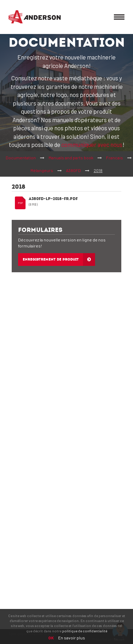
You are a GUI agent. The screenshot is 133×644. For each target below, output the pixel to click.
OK (51, 638)
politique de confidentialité (85, 631)
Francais (115, 158)
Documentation (21, 158)
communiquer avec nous (92, 144)
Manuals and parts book (71, 158)
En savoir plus (72, 638)
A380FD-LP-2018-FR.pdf (53, 199)
